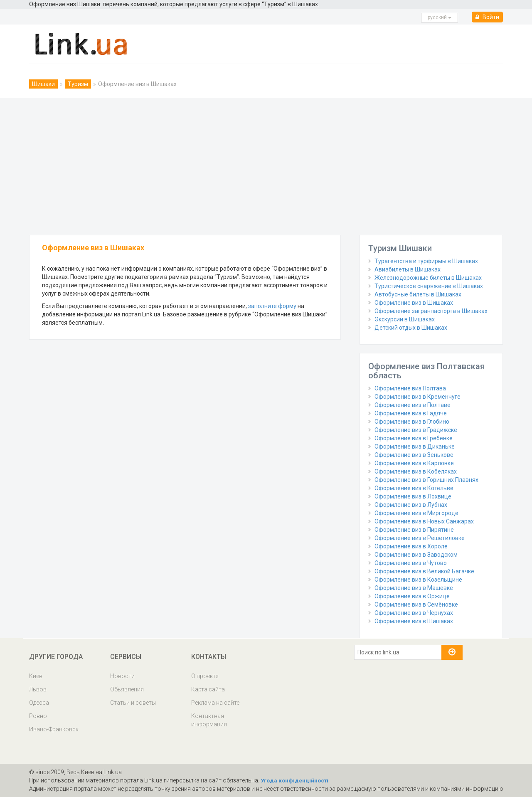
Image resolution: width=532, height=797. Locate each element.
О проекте (205, 676)
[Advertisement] (266, 164)
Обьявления (127, 689)
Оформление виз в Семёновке (416, 605)
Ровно (38, 716)
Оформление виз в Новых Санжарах (424, 521)
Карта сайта (208, 689)
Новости (122, 676)
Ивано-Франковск (54, 729)
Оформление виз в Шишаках (414, 303)
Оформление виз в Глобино (412, 422)
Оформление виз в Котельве (414, 488)
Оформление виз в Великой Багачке (424, 571)
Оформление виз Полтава (410, 388)
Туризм (78, 84)
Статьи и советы (133, 703)
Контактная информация (209, 720)
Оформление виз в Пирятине (414, 530)
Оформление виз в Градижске (416, 430)
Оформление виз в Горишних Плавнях (426, 480)
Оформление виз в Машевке (414, 588)
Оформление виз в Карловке (414, 463)
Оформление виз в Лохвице (413, 496)
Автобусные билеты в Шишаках (418, 294)
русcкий (440, 17)
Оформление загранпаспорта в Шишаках (431, 311)
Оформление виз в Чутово (411, 563)
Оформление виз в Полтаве (413, 405)
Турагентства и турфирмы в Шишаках (426, 261)
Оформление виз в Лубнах (411, 505)
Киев (36, 676)
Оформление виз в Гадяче (411, 413)
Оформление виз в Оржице (412, 596)
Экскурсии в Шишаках (405, 319)
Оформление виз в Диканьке (415, 447)
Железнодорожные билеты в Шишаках (428, 278)
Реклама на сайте (215, 703)
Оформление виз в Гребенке (414, 438)
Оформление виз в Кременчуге (417, 397)
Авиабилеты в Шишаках (408, 269)
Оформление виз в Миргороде (416, 513)
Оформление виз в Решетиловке (420, 538)
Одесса (39, 703)
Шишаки (43, 84)
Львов (38, 689)
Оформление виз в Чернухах (414, 613)
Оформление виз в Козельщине (418, 580)
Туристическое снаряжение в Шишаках (429, 286)
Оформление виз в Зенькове (414, 455)
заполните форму (272, 306)
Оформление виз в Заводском (416, 555)
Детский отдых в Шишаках (411, 328)
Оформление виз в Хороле (411, 546)
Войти (487, 17)
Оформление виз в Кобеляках (416, 471)
